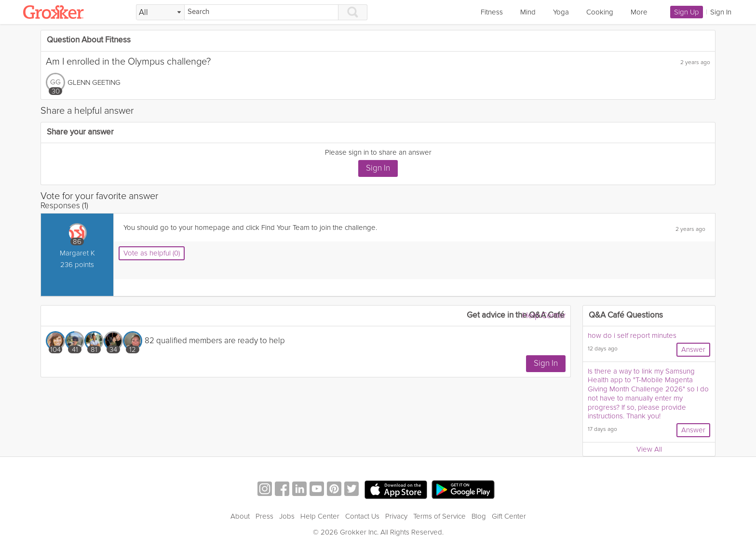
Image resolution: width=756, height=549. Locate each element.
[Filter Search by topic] (160, 13)
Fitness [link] (492, 12)
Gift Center (509, 516)
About (240, 516)
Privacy (396, 516)
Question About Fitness (89, 40)
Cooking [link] (600, 12)
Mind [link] (528, 12)
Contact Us (362, 516)
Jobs (287, 516)
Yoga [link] (561, 12)
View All (649, 449)
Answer (693, 349)
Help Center (544, 315)
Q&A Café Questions (626, 315)
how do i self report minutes (632, 335)
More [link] (639, 12)
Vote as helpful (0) (152, 253)
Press (264, 516)
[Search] (261, 12)
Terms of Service (439, 516)
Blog (479, 516)
